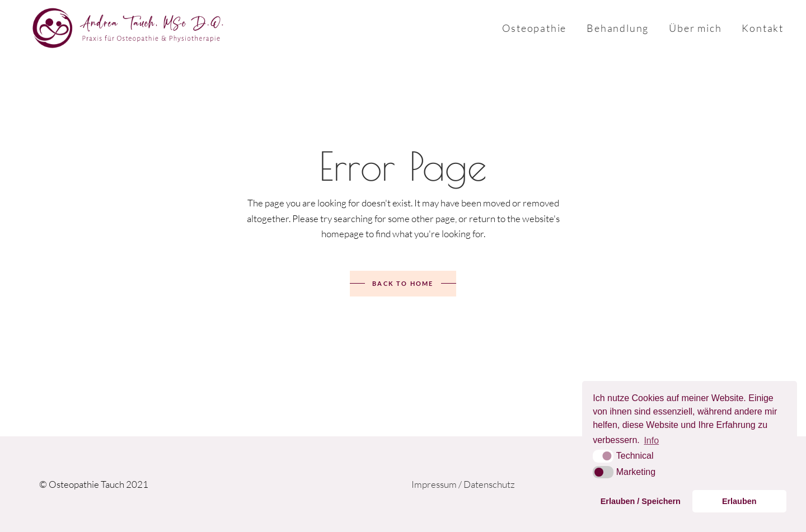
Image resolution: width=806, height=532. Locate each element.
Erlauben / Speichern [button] (641, 501)
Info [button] (651, 441)
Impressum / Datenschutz (463, 484)
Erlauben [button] (739, 501)
